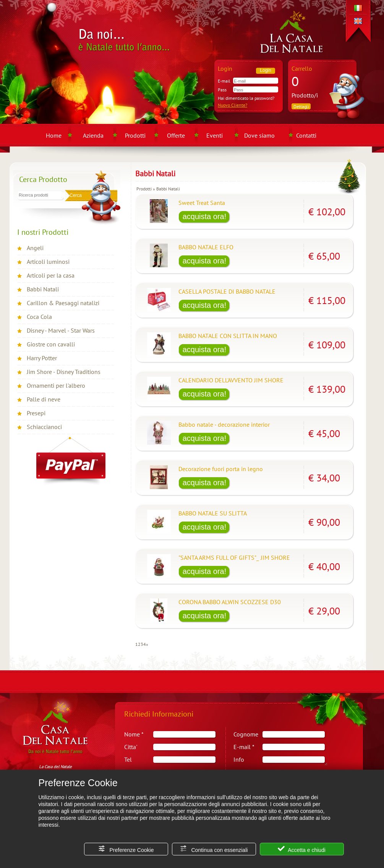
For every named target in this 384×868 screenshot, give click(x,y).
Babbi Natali (43, 289)
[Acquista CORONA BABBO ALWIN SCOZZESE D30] (204, 616)
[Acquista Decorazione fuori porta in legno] (204, 483)
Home (54, 135)
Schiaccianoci (44, 427)
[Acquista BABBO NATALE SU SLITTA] (204, 528)
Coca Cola (39, 317)
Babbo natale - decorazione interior (224, 424)
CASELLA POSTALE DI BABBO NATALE (227, 291)
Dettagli (301, 106)
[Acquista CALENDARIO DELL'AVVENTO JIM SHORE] (204, 395)
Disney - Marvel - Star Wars (61, 330)
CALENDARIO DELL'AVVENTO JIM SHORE (231, 380)
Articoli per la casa (51, 275)
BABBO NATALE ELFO (206, 247)
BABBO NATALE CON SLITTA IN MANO (228, 336)
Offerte (176, 135)
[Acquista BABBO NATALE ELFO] (204, 262)
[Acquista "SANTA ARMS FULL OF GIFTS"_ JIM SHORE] (204, 572)
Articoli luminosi (48, 262)
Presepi (36, 413)
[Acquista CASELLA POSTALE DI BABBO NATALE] (204, 306)
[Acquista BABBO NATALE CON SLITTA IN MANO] (204, 350)
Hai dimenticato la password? (246, 98)
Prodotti (135, 135)
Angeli (35, 248)
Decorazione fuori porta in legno (221, 469)
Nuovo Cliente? (233, 105)
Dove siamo (259, 135)
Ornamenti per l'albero (56, 385)
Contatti (306, 135)
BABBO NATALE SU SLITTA (213, 513)
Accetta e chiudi (302, 849)
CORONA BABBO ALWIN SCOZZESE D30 (230, 602)
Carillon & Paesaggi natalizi (63, 303)
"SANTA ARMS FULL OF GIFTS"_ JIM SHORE (234, 558)
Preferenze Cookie (126, 849)
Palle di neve (44, 399)
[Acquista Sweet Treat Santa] (204, 217)
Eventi (215, 135)
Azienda (93, 135)
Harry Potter (42, 358)
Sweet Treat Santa (202, 203)
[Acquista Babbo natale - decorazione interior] (204, 439)
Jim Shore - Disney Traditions (64, 372)
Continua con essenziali (214, 849)
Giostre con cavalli (51, 344)
